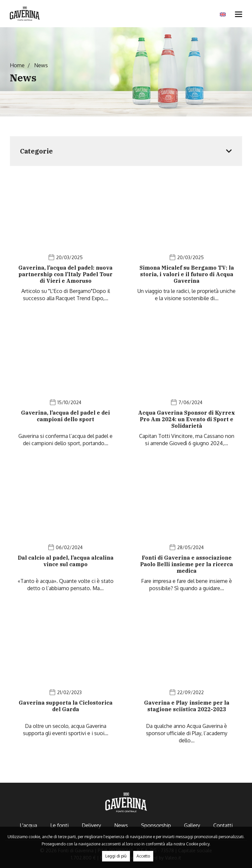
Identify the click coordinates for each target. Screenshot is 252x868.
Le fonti (59, 825)
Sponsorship (156, 825)
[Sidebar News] (126, 151)
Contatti (223, 825)
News (121, 825)
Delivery (91, 825)
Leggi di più (116, 856)
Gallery (192, 825)
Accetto (143, 856)
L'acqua (28, 825)
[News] (65, 243)
